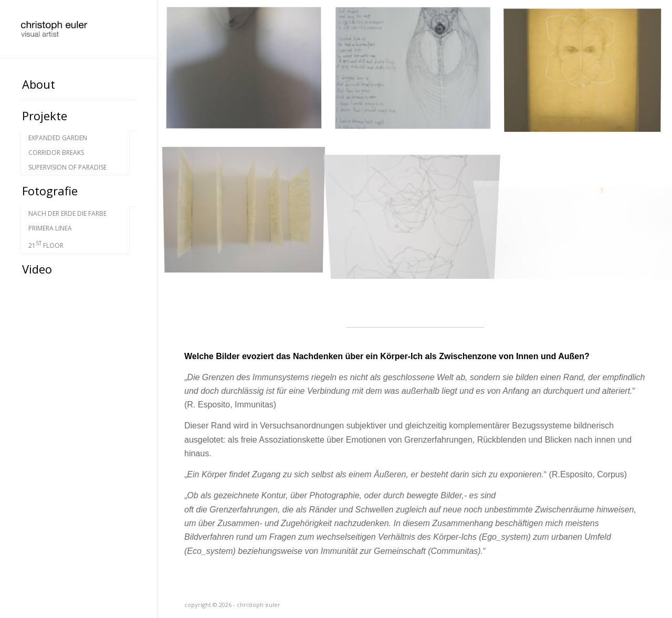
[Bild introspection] (250, 76)
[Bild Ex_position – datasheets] (250, 211)
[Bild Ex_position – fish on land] (419, 76)
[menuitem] (79, 85)
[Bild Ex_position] (419, 211)
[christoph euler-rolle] (79, 29)
